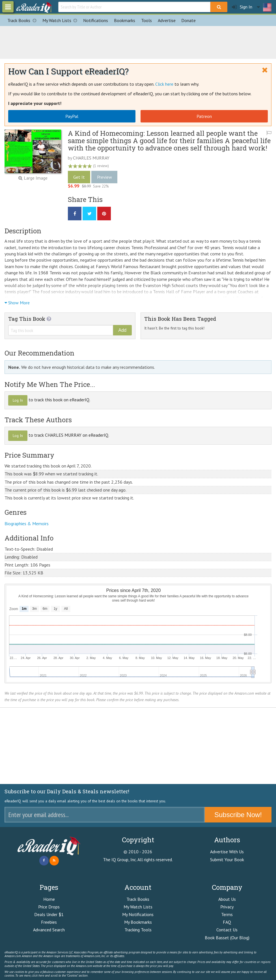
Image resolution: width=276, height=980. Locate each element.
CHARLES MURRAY (91, 158)
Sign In (242, 7)
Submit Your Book (227, 860)
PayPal (72, 116)
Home (49, 899)
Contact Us (227, 930)
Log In (18, 400)
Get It (79, 177)
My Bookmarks (138, 922)
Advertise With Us (227, 852)
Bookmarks (125, 20)
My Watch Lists (61, 20)
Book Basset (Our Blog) (227, 938)
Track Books (23, 20)
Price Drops (49, 907)
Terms (227, 914)
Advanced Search (49, 930)
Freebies (49, 922)
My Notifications (138, 914)
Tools (146, 20)
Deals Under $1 (49, 914)
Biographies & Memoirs (27, 524)
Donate (188, 20)
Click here (164, 84)
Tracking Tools (138, 930)
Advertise (167, 20)
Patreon (204, 116)
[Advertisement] (138, 42)
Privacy (227, 907)
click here (38, 975)
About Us (227, 899)
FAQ (227, 922)
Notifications (96, 20)
